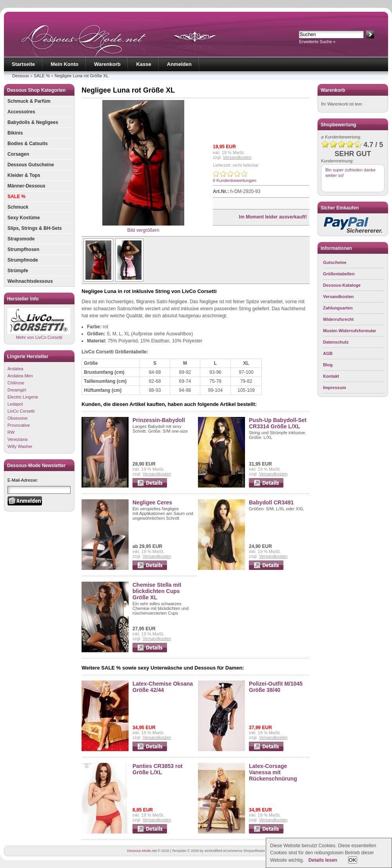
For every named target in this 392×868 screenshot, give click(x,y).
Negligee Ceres (152, 502)
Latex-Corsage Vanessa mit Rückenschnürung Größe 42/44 (273, 775)
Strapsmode (21, 239)
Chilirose (16, 383)
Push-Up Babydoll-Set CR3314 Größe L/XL (278, 423)
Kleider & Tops (24, 175)
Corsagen (18, 154)
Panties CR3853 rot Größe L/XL (158, 769)
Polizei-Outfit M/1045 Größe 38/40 (276, 687)
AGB (328, 353)
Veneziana (17, 439)
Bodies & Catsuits (28, 144)
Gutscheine (335, 262)
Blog (328, 365)
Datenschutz (336, 342)
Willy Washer (20, 446)
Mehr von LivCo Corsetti (39, 324)
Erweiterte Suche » (317, 42)
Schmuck (18, 207)
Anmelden (179, 64)
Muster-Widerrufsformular (350, 331)
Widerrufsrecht (338, 319)
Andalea (15, 369)
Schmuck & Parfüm (29, 101)
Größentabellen (339, 274)
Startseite (23, 64)
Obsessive (17, 418)
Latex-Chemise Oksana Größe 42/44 (163, 687)
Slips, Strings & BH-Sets (35, 228)
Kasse (143, 64)
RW (11, 432)
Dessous (21, 76)
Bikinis (15, 133)
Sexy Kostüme (24, 218)
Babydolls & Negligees (33, 122)
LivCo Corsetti (21, 411)
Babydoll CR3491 (271, 502)
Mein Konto (64, 64)
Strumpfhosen (23, 249)
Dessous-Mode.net (142, 851)
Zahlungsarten (338, 308)
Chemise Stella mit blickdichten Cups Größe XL (157, 591)
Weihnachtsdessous (30, 281)
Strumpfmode (23, 260)
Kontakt (331, 376)
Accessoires (21, 112)
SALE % (42, 76)
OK (353, 860)
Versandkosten (237, 157)
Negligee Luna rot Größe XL (82, 76)
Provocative (19, 425)
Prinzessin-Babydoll (159, 420)
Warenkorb (107, 64)
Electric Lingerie (23, 397)
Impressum (335, 388)
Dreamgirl (17, 390)
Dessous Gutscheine (31, 165)
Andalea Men (20, 376)
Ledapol (15, 404)
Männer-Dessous (26, 186)
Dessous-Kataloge (342, 285)
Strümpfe (18, 271)
